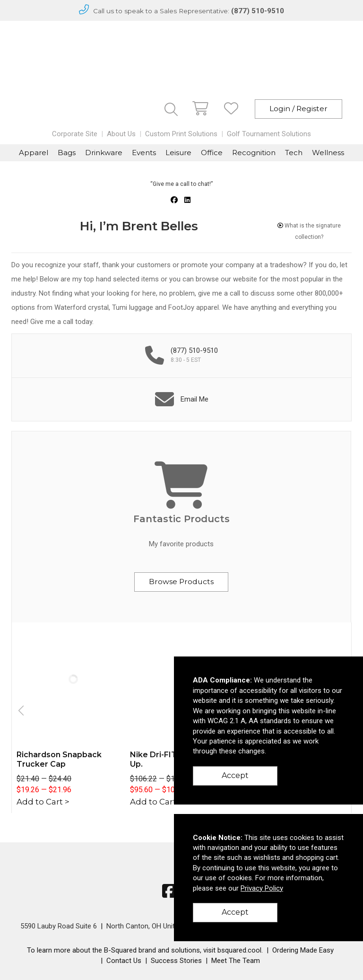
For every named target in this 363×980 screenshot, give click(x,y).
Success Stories (176, 961)
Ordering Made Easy (303, 950)
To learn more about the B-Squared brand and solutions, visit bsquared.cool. (145, 950)
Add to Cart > (43, 802)
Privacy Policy (262, 888)
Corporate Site (75, 134)
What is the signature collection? (309, 231)
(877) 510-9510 (258, 11)
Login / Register (298, 109)
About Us (121, 134)
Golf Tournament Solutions (269, 134)
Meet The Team (236, 961)
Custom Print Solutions (181, 134)
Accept (235, 775)
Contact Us (124, 961)
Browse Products (181, 582)
